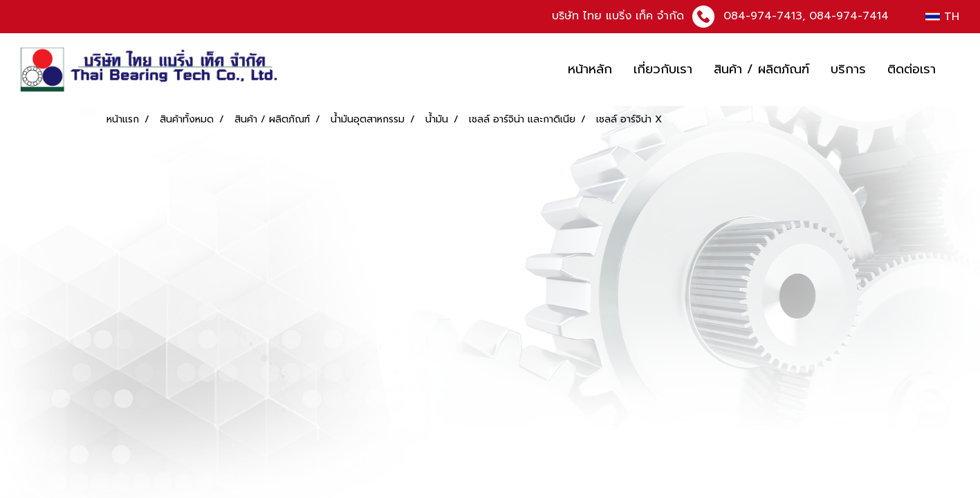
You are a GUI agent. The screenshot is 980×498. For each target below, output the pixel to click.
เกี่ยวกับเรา (663, 69)
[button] (959, 70)
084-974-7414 (849, 16)
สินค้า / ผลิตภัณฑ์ (761, 69)
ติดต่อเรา (912, 69)
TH (942, 17)
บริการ (848, 69)
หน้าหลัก (590, 69)
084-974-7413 (763, 16)
